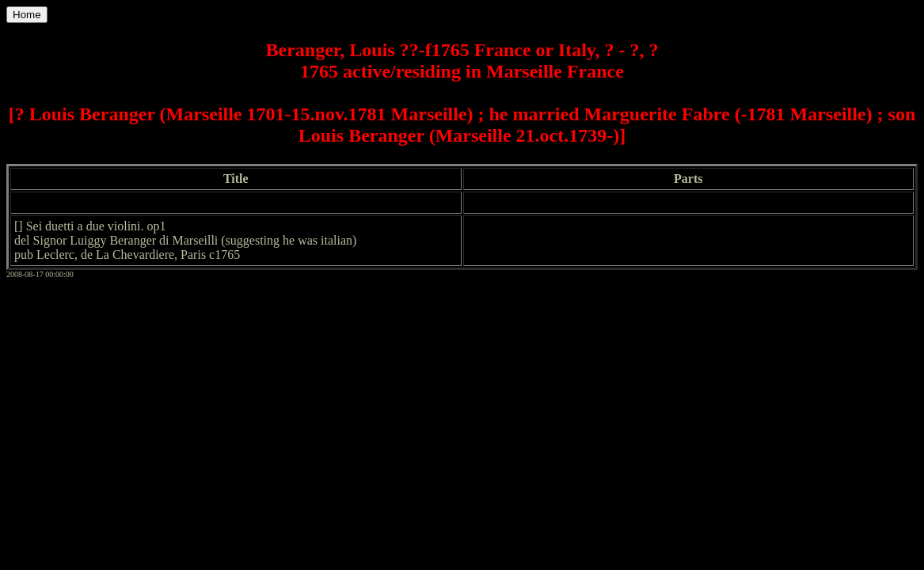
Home (27, 15)
